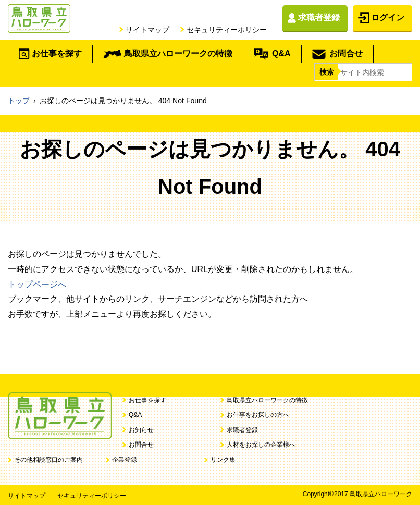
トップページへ (37, 284)
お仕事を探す (57, 53)
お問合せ (346, 53)
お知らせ (141, 430)
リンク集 (223, 460)
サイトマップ (147, 30)
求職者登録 (319, 17)
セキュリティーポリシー (227, 30)
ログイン (388, 17)
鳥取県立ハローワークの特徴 (178, 53)
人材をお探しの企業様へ (261, 445)
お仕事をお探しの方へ (258, 415)
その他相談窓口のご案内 (48, 460)
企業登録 (125, 460)
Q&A (281, 53)
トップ (19, 101)
